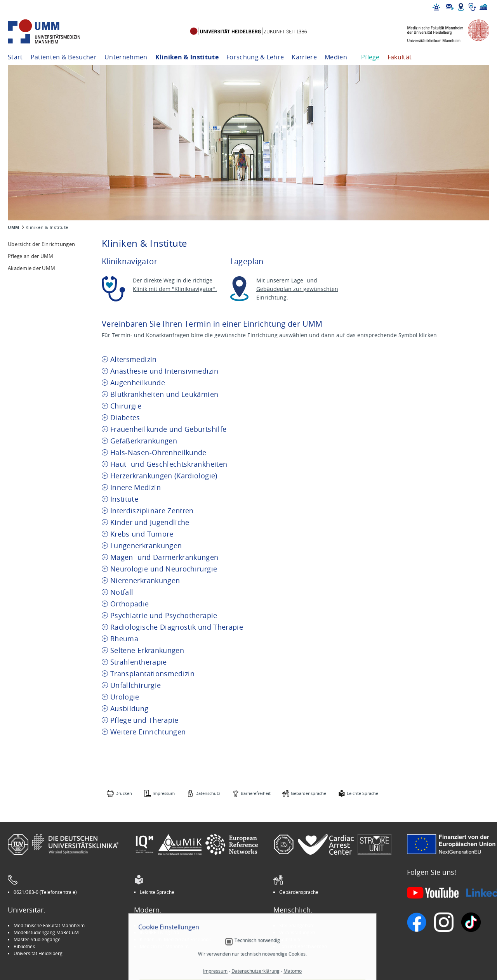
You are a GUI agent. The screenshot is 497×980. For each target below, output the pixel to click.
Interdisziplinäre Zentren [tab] (152, 511)
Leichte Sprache (362, 793)
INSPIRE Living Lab (159, 932)
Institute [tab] (124, 499)
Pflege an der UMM (30, 256)
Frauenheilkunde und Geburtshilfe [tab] (168, 429)
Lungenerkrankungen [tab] (146, 546)
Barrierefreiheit (256, 793)
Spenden (289, 953)
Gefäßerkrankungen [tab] (144, 441)
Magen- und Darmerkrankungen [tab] (164, 557)
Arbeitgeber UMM (159, 925)
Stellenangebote (297, 925)
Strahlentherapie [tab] (139, 662)
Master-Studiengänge (37, 939)
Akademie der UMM (31, 268)
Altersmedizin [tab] (134, 359)
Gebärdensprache (308, 793)
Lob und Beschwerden (303, 946)
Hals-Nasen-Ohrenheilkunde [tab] (158, 453)
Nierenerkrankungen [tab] (145, 581)
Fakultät (400, 57)
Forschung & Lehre (255, 57)
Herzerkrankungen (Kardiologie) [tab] (164, 476)
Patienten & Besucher (64, 57)
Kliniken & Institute (187, 57)
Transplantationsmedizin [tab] (152, 674)
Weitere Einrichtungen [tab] (148, 732)
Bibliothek (24, 946)
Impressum (164, 793)
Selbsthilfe (290, 939)
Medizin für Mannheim (164, 946)
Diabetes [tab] (125, 418)
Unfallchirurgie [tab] (136, 685)
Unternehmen (126, 57)
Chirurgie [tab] (126, 406)
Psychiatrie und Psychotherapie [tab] (164, 616)
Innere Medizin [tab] (136, 487)
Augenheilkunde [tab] (138, 383)
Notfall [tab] (122, 592)
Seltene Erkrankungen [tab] (147, 650)
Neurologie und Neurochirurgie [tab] (164, 569)
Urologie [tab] (125, 697)
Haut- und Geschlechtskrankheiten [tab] (169, 464)
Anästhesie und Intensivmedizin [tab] (164, 371)
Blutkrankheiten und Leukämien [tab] (164, 394)
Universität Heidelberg (38, 953)
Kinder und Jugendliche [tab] (150, 522)
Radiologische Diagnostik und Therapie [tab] (177, 627)
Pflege (370, 57)
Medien (336, 57)
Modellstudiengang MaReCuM (46, 932)
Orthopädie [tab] (130, 604)
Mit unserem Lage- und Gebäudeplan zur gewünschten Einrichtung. (297, 289)
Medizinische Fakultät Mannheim (49, 925)
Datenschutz (208, 793)
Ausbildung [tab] (129, 709)
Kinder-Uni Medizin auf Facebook (175, 939)
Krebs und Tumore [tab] (142, 534)
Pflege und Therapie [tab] (144, 720)
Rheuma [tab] (124, 639)
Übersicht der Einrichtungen (41, 244)
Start (15, 57)
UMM (14, 227)
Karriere (304, 57)
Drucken (124, 793)
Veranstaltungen (297, 932)
